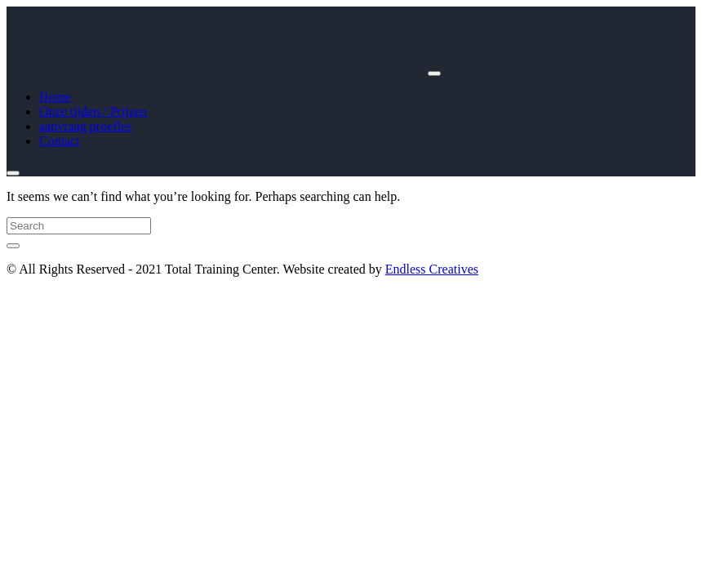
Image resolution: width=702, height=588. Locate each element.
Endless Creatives (432, 269)
